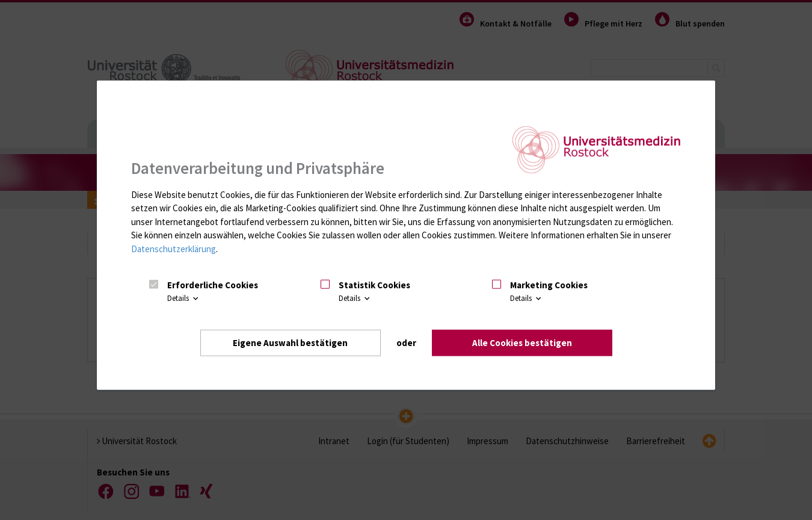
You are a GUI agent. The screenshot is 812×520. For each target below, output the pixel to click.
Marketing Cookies (549, 285)
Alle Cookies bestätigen (522, 343)
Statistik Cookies (374, 285)
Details (184, 298)
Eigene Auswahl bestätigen (290, 343)
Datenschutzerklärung (174, 249)
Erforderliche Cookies (213, 285)
